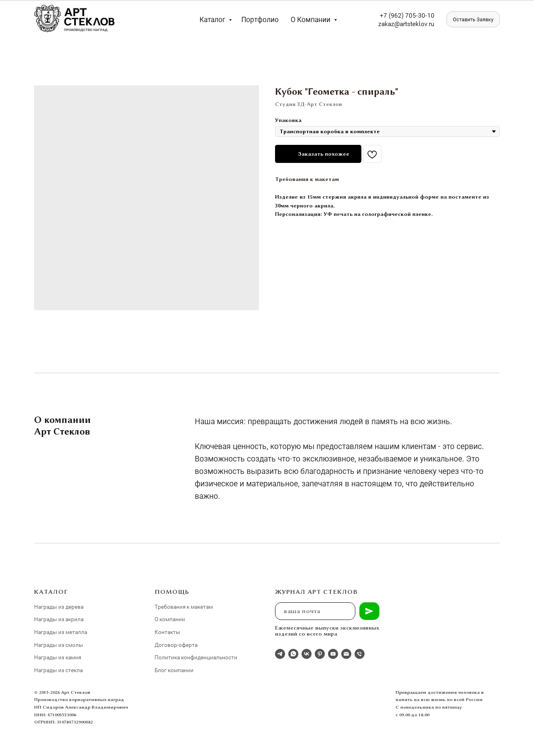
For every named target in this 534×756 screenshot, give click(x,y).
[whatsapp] (293, 654)
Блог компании (174, 670)
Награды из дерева (59, 607)
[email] (346, 654)
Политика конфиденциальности (196, 657)
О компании (311, 19)
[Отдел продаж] (280, 654)
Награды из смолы (59, 645)
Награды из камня (58, 657)
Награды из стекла (58, 670)
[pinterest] (320, 654)
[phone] (360, 654)
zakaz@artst (395, 23)
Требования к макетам (307, 179)
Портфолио (260, 19)
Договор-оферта (176, 645)
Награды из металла (61, 632)
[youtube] (333, 654)
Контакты (167, 632)
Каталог (213, 19)
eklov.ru (423, 23)
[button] (473, 19)
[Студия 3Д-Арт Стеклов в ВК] (307, 654)
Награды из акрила (59, 619)
